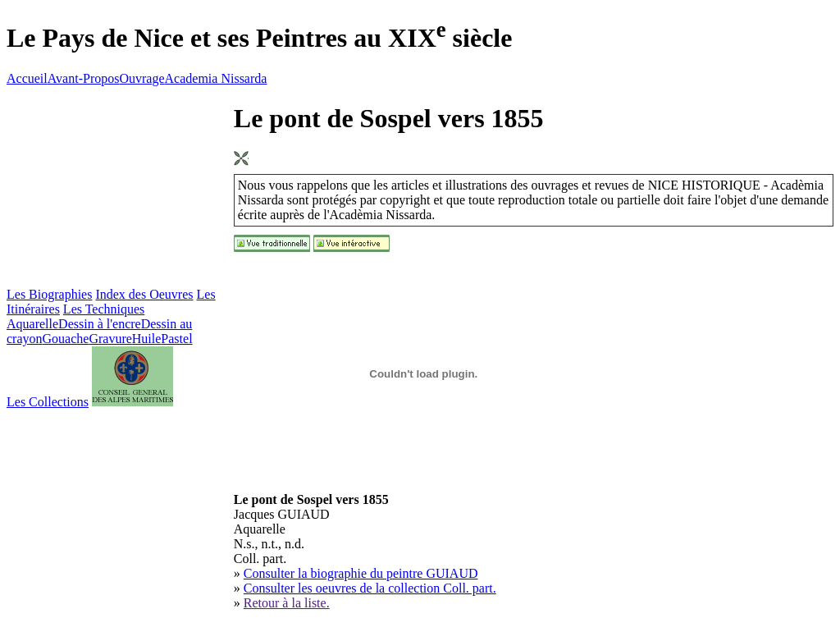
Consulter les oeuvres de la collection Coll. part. (370, 588)
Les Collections (48, 402)
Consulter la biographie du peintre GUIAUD (361, 573)
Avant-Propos (84, 78)
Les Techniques (104, 309)
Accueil (27, 78)
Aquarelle (32, 324)
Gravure (110, 339)
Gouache (66, 339)
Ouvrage (142, 78)
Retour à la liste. (287, 603)
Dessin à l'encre (100, 324)
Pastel (176, 339)
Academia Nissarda (216, 78)
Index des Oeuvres (144, 294)
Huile (147, 339)
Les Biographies (49, 294)
